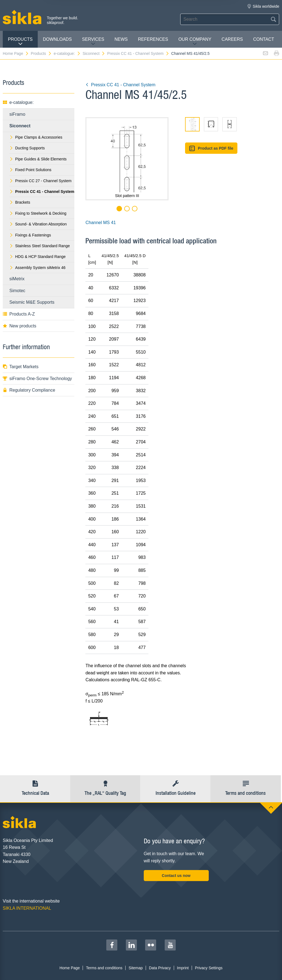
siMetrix (17, 279)
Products (20, 41)
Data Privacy (160, 968)
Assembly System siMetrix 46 (37, 268)
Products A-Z (19, 314)
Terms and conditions (104, 968)
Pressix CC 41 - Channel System (138, 53)
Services (93, 41)
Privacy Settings (209, 968)
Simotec (17, 291)
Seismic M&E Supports (32, 302)
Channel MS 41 (101, 223)
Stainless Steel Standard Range (40, 246)
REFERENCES (153, 39)
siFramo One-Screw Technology (37, 379)
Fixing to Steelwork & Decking (38, 213)
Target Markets (21, 367)
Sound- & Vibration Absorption (38, 224)
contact (264, 39)
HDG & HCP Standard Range (37, 257)
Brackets (20, 202)
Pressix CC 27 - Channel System (40, 181)
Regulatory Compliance (29, 390)
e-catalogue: (67, 53)
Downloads (57, 39)
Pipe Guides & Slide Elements (38, 159)
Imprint (183, 968)
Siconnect (94, 53)
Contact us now (176, 876)
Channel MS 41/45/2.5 (190, 53)
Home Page (16, 53)
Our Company (195, 41)
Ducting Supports (27, 148)
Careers (232, 39)
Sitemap (136, 968)
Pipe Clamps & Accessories (36, 137)
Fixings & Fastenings (30, 235)
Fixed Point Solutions (30, 170)
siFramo (17, 114)
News (121, 39)
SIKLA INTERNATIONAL (27, 908)
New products (20, 326)
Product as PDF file (211, 148)
